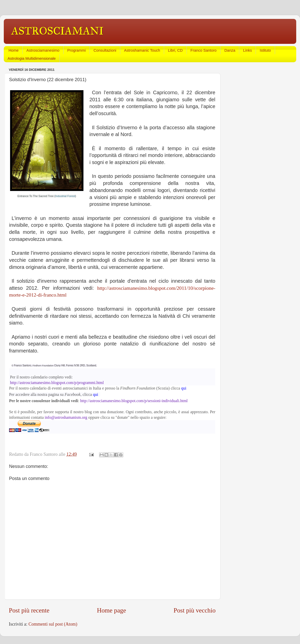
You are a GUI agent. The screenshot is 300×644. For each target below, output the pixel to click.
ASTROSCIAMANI (57, 31)
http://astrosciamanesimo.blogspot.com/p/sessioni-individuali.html (134, 401)
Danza (230, 50)
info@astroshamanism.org (66, 417)
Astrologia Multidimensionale (32, 58)
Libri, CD (175, 50)
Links (247, 50)
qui (184, 388)
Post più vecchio (195, 610)
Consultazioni (105, 50)
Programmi (77, 50)
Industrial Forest (65, 196)
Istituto (265, 50)
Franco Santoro (204, 50)
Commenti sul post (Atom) (53, 624)
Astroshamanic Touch (142, 50)
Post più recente (29, 610)
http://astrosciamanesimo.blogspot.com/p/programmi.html (57, 383)
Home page (111, 610)
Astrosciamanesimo (43, 50)
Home (14, 50)
